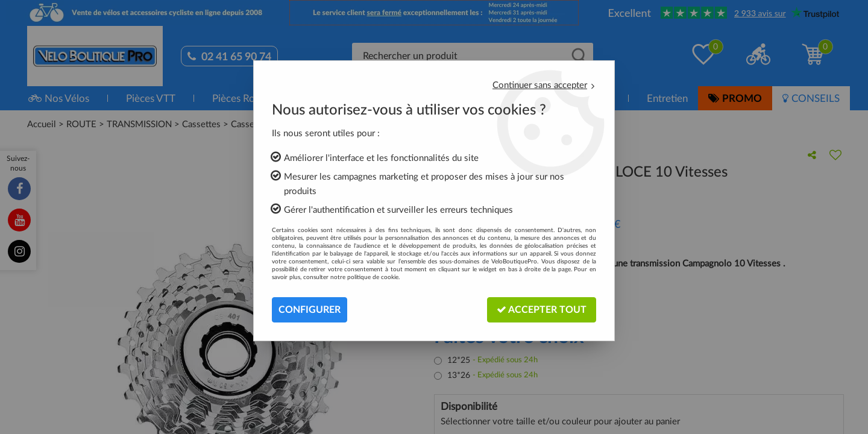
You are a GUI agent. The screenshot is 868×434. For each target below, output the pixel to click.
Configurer (310, 310)
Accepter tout (542, 310)
